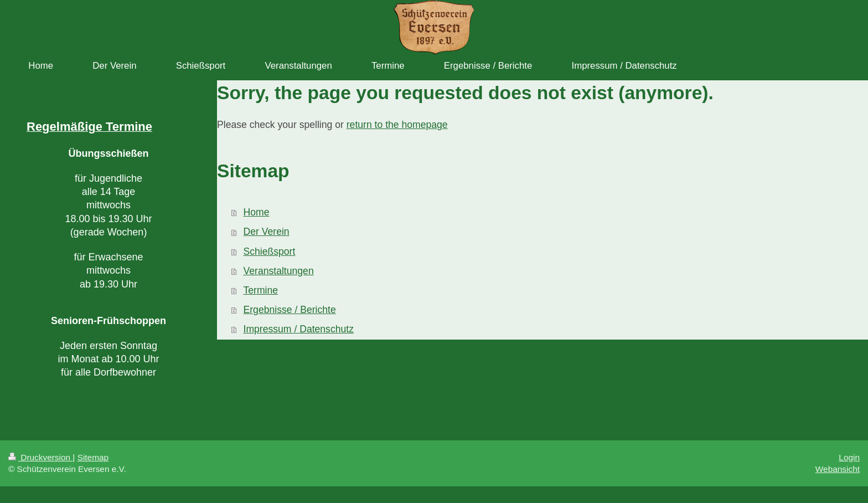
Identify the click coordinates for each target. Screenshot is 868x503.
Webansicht (838, 469)
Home (257, 212)
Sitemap (93, 457)
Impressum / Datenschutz (299, 329)
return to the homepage (397, 125)
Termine (261, 290)
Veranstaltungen (279, 271)
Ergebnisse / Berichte (290, 310)
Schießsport (270, 251)
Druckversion (40, 457)
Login (849, 457)
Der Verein (267, 232)
